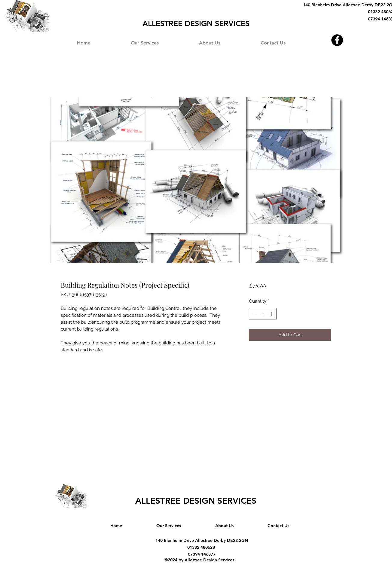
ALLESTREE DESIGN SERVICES (196, 501)
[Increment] (272, 314)
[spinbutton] (263, 314)
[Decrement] (254, 314)
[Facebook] (337, 40)
